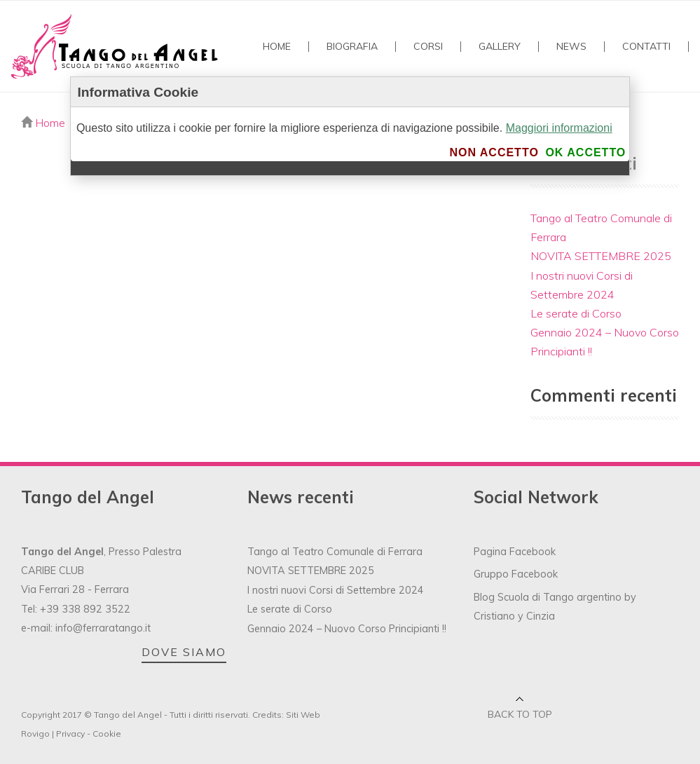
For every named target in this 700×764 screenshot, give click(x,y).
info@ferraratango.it (103, 628)
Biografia (352, 47)
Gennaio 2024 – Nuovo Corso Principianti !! (347, 629)
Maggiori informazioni (559, 128)
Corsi (428, 47)
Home (277, 47)
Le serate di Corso (576, 313)
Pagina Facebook (515, 552)
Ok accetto (585, 152)
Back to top (520, 714)
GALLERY (500, 47)
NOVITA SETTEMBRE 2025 (601, 256)
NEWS (571, 47)
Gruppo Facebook (516, 574)
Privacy (70, 734)
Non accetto (494, 152)
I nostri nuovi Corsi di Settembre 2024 (336, 590)
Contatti (646, 47)
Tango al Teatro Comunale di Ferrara (335, 552)
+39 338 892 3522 (85, 609)
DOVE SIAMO (184, 652)
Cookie (107, 734)
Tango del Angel (128, 715)
